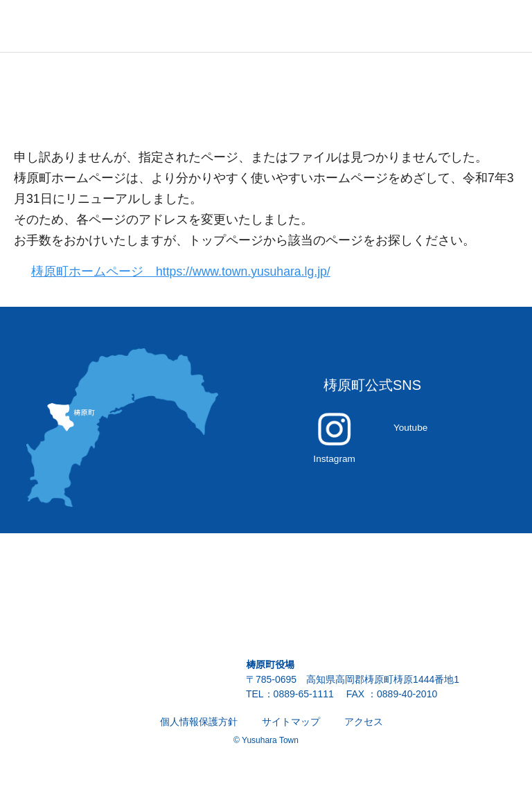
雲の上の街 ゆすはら (69, 26)
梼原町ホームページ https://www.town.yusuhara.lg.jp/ (189, 272)
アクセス (363, 729)
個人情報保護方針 (199, 729)
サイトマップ (291, 729)
